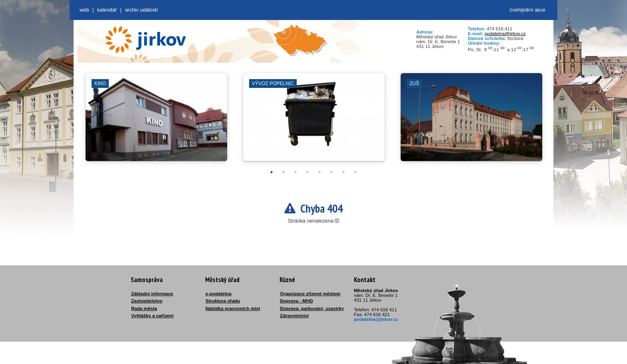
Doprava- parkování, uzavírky (312, 308)
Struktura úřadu (223, 301)
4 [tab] (308, 172)
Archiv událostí (141, 10)
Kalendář (107, 10)
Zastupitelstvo (147, 301)
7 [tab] (343, 172)
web (84, 10)
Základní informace (152, 294)
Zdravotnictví (294, 316)
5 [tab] (319, 172)
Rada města (144, 308)
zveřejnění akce (527, 10)
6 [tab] (331, 172)
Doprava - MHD (297, 301)
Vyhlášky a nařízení (152, 316)
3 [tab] (296, 172)
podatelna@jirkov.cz (505, 34)
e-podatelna (219, 294)
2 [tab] (284, 172)
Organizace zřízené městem (310, 294)
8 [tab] (355, 172)
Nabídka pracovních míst (233, 308)
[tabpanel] (156, 121)
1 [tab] (272, 172)
